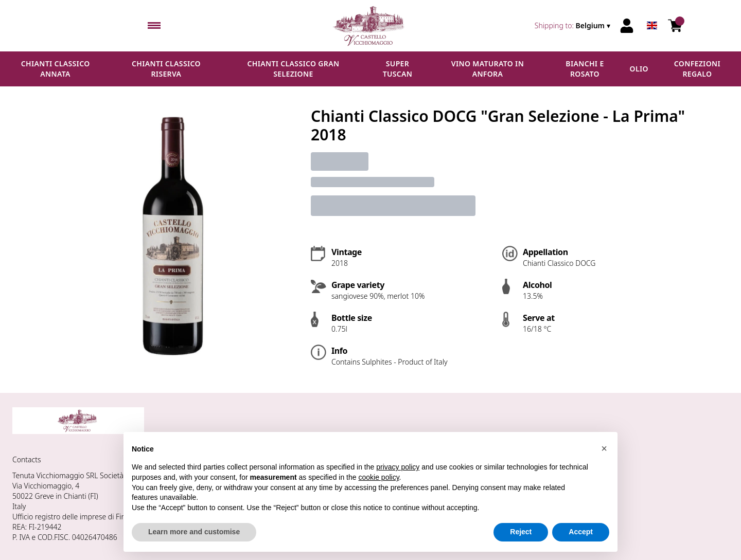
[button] (604, 448)
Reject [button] (521, 532)
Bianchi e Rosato (585, 69)
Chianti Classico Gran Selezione (294, 69)
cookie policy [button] (378, 477)
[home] (371, 26)
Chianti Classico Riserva (166, 69)
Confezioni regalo (697, 69)
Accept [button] (581, 532)
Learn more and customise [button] (194, 532)
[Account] (627, 26)
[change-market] (574, 26)
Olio (639, 69)
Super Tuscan (398, 69)
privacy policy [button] (398, 467)
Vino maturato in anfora (488, 69)
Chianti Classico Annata (56, 69)
